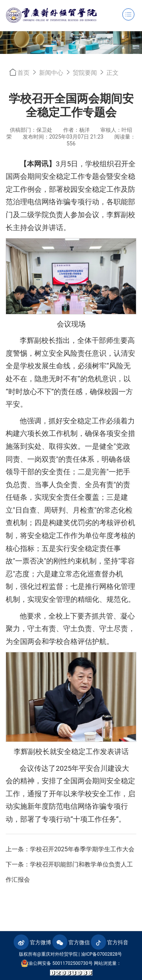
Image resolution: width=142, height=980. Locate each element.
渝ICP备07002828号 (102, 954)
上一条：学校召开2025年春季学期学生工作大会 (70, 849)
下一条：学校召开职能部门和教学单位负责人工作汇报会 (69, 872)
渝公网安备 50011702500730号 (57, 963)
